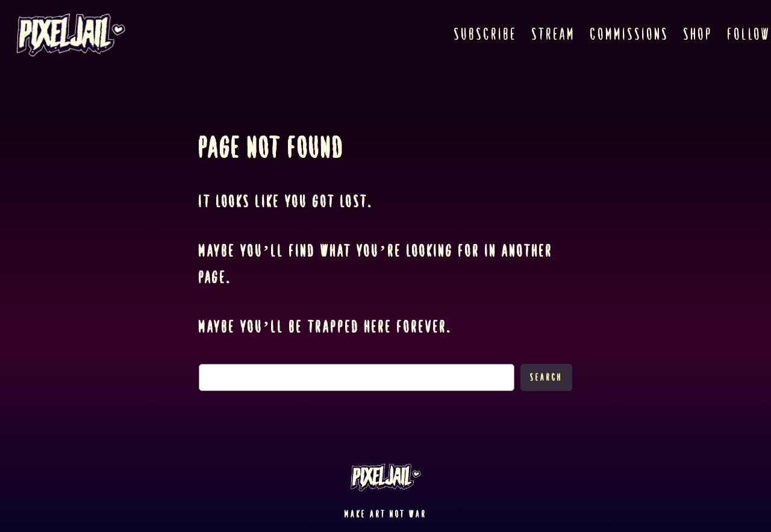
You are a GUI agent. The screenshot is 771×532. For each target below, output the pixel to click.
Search (546, 377)
